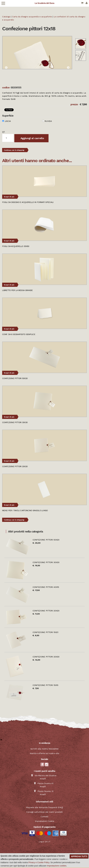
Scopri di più (9, 197)
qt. (4, 132)
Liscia (8, 121)
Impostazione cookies (57, 866)
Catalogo (6, 17)
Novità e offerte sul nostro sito (44, 753)
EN (46, 842)
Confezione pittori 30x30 (46, 562)
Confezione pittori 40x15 (46, 587)
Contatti (44, 817)
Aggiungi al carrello (32, 138)
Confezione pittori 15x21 (45, 632)
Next (68, 68)
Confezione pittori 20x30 (46, 657)
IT (49, 842)
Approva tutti (79, 856)
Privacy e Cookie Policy (39, 862)
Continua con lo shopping (14, 150)
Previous (6, 68)
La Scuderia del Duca (44, 3)
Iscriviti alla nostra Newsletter (44, 749)
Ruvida (48, 121)
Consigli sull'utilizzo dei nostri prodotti (44, 812)
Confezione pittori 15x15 (45, 685)
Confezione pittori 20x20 (46, 611)
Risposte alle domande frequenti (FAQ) (45, 807)
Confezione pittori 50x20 (46, 540)
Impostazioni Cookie (45, 821)
